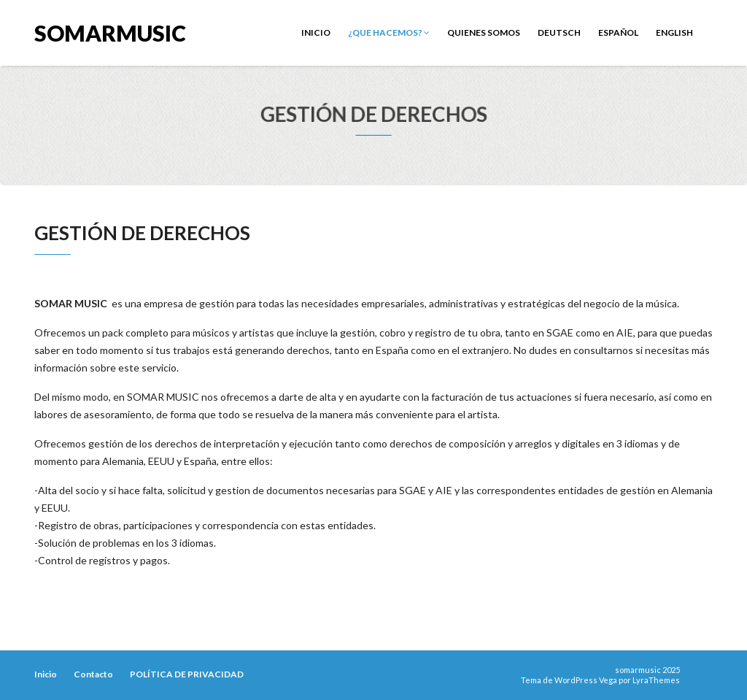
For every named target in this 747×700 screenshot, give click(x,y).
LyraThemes (656, 680)
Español (618, 32)
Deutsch (559, 32)
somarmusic (110, 32)
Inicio (316, 32)
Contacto (93, 674)
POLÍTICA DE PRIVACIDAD (187, 674)
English (674, 32)
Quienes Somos (484, 32)
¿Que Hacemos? (389, 32)
